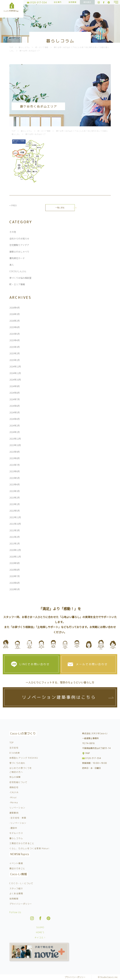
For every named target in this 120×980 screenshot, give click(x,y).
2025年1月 (15, 360)
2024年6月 (15, 406)
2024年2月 (15, 426)
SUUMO (40, 927)
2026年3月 (15, 314)
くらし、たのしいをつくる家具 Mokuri (29, 848)
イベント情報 (16, 863)
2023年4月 (15, 484)
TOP (12, 743)
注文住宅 (14, 748)
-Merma (14, 802)
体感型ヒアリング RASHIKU (24, 758)
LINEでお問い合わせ (35, 664)
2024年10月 (15, 380)
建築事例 (14, 813)
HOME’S (40, 932)
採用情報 (72, 2)
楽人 (12, 265)
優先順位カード (17, 258)
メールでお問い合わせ (92, 664)
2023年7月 (15, 465)
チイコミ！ (40, 938)
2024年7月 (15, 399)
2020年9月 (15, 563)
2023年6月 (15, 471)
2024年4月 (15, 419)
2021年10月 (15, 524)
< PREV (13, 205)
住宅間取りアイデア (19, 245)
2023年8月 (15, 458)
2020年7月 (15, 576)
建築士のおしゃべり (19, 252)
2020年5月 (15, 589)
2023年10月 (15, 445)
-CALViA (14, 792)
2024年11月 (15, 373)
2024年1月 (15, 432)
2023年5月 (15, 478)
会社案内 (58, 2)
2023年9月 (15, 452)
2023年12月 (15, 439)
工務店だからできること (22, 843)
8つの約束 (15, 753)
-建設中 (13, 828)
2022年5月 (15, 511)
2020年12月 (15, 550)
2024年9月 (15, 386)
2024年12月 (15, 366)
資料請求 (87, 2)
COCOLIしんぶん (18, 271)
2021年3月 (15, 530)
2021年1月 (15, 543)
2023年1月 (15, 504)
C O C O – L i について (21, 883)
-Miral (13, 797)
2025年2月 (15, 353)
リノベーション (17, 808)
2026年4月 (15, 308)
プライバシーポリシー (21, 904)
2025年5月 (15, 334)
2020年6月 (15, 583)
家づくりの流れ (17, 763)
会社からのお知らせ (19, 238)
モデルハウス (16, 833)
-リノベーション (18, 823)
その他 (13, 232)
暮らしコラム (16, 838)
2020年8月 (15, 570)
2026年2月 (15, 321)
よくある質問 (16, 893)
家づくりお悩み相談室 (20, 278)
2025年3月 (15, 347)
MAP (86, 753)
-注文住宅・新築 (18, 818)
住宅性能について (18, 782)
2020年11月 (15, 557)
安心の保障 (15, 777)
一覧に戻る (60, 208)
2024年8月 (15, 393)
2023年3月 (15, 491)
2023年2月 (15, 498)
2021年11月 (15, 517)
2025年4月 (15, 340)
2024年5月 (15, 412)
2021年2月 (15, 537)
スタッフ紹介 (16, 888)
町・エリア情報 (17, 284)
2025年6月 (15, 327)
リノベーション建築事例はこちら (59, 697)
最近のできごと (17, 868)
